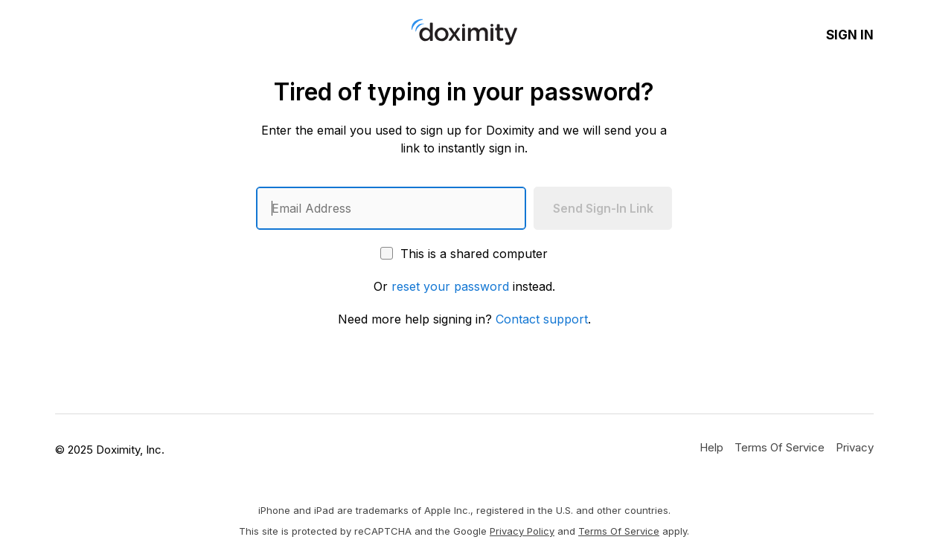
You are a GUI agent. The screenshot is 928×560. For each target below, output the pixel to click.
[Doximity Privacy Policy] (855, 447)
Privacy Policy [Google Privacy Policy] (522, 531)
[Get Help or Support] (711, 447)
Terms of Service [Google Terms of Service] (619, 531)
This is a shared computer (464, 254)
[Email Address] (391, 208)
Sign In (850, 35)
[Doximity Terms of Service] (780, 447)
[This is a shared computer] (387, 253)
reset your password (450, 286)
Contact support (542, 319)
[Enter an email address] (391, 208)
